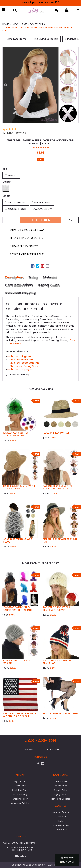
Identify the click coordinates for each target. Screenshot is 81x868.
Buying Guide (49, 285)
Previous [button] (6, 85)
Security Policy (61, 790)
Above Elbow (42, 209)
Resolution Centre (20, 790)
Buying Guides (61, 794)
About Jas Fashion (61, 812)
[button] (67, 860)
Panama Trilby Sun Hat (56, 433)
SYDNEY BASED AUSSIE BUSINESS (27, 254)
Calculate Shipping (20, 293)
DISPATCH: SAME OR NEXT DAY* (27, 230)
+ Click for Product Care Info (23, 363)
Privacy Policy (61, 786)
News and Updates (61, 799)
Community (61, 830)
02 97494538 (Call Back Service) (20, 843)
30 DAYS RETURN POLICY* (24, 246)
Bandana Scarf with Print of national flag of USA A (19, 715)
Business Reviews (61, 825)
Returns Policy (20, 794)
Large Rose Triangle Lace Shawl (17, 540)
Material (50, 277)
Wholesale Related (20, 803)
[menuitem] (33, 267)
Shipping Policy (20, 799)
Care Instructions (19, 285)
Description (14, 277)
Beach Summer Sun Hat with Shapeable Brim (19, 487)
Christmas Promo (17, 39)
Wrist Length (15, 202)
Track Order (20, 786)
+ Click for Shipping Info (21, 369)
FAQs (61, 821)
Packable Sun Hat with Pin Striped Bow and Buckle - (58, 487)
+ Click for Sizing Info (19, 356)
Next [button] (75, 85)
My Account (20, 781)
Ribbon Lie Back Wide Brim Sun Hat (60, 540)
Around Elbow (16, 209)
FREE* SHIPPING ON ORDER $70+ (27, 238)
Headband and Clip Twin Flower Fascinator (16, 434)
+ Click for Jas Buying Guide (23, 366)
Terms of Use (61, 781)
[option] (40, 85)
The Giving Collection (46, 39)
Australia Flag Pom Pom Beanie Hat (57, 662)
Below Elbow (41, 202)
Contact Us (61, 816)
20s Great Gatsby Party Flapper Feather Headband (17, 609)
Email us (20, 856)
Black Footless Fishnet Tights (61, 713)
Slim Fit (11, 175)
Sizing (33, 277)
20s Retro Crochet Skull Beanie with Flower (57, 609)
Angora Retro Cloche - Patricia (16, 662)
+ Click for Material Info (20, 360)
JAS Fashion (41, 147)
